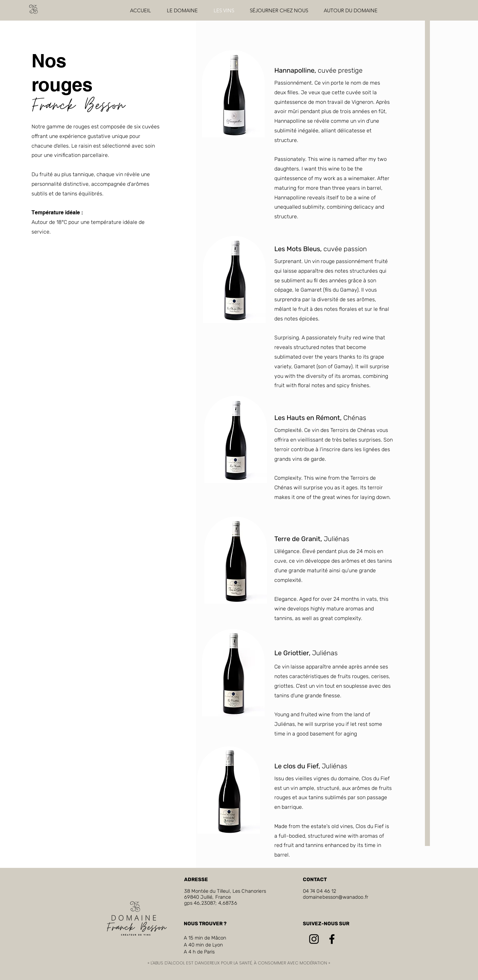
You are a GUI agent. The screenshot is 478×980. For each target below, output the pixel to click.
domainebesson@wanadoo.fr (336, 897)
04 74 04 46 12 (320, 891)
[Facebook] (332, 939)
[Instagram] (314, 939)
